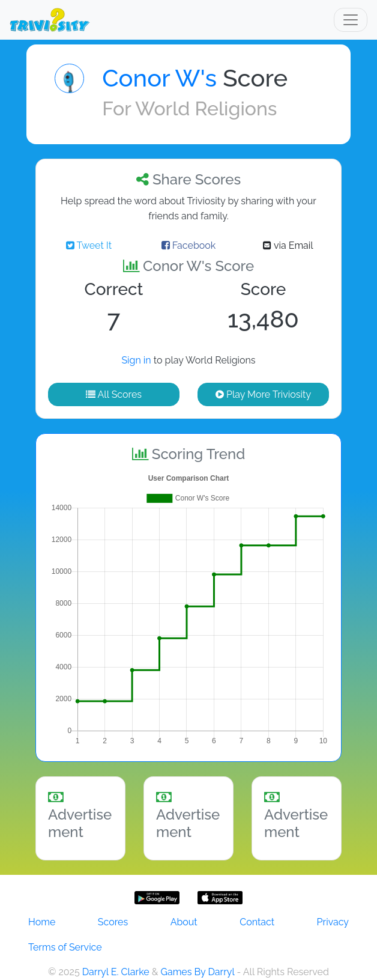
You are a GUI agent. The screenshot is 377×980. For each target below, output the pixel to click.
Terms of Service (65, 947)
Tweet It (89, 245)
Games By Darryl (197, 972)
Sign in (136, 360)
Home (42, 922)
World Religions (206, 108)
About (184, 922)
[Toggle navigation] (351, 20)
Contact (257, 922)
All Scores (114, 394)
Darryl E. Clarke (116, 972)
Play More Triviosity (263, 394)
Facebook (189, 245)
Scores (113, 922)
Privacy (333, 922)
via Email (288, 245)
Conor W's (159, 78)
